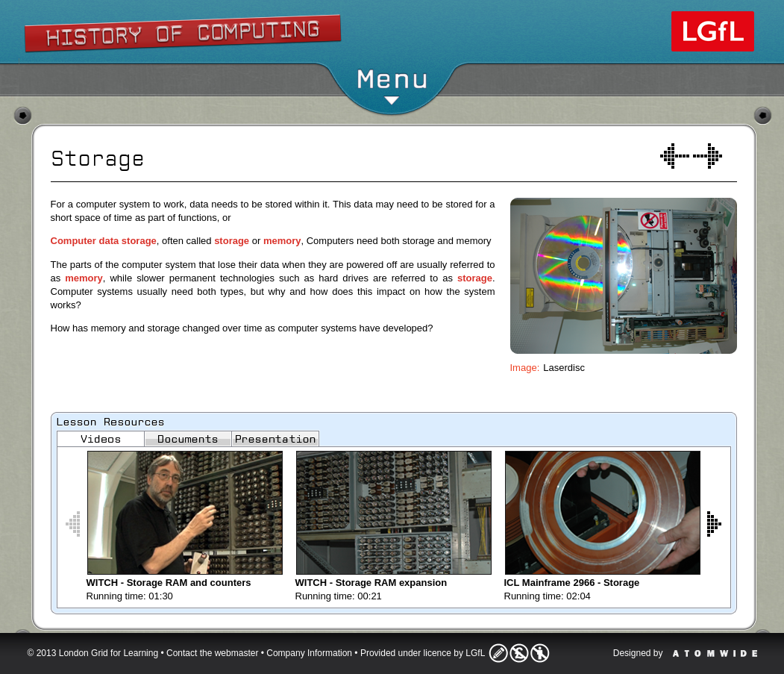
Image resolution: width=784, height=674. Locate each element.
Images (275, 439)
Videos (101, 439)
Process (675, 156)
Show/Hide (393, 26)
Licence (519, 653)
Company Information (309, 653)
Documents (188, 439)
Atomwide (715, 653)
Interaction (708, 156)
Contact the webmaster (212, 653)
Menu (392, 85)
